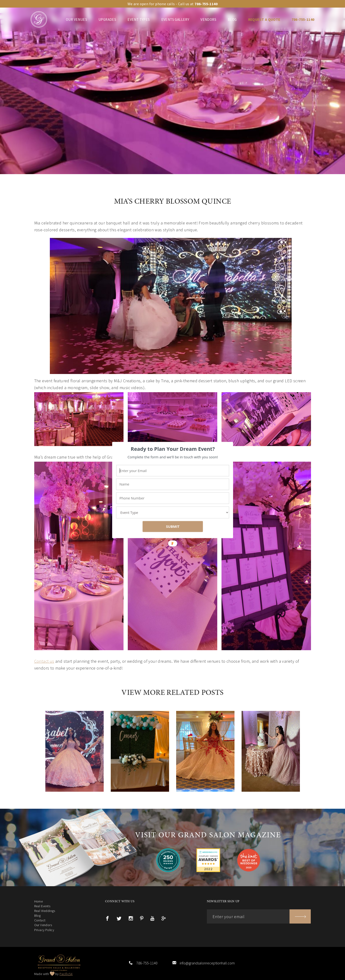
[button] (173, 449)
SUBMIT (172, 526)
